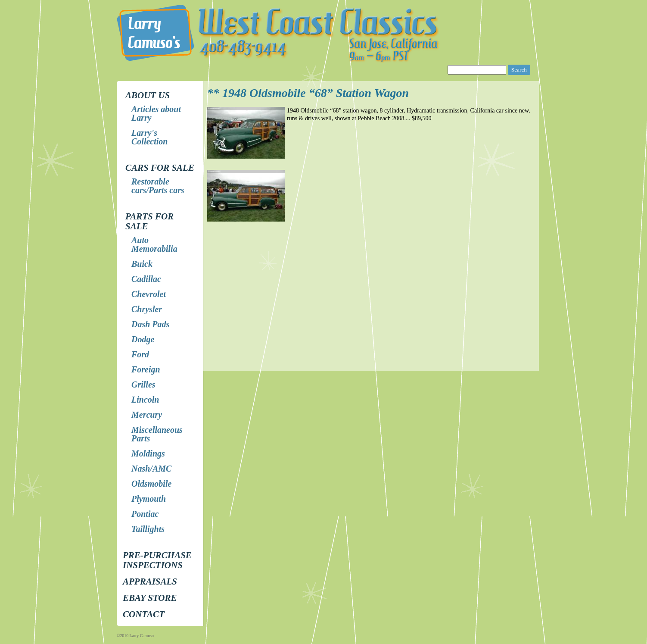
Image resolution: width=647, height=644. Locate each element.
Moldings (148, 453)
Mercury (147, 415)
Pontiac (145, 514)
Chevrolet (149, 294)
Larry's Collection (149, 137)
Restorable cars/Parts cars (158, 186)
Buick (142, 264)
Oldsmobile (151, 484)
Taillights (148, 529)
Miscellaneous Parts (157, 434)
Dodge (143, 339)
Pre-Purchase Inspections (157, 560)
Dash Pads (150, 324)
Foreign (146, 369)
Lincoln (145, 400)
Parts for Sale (149, 221)
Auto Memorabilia (154, 244)
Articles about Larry (156, 113)
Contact (144, 614)
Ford (140, 354)
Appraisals (150, 581)
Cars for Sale (160, 168)
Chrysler (147, 309)
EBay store (150, 598)
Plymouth (149, 499)
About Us (148, 95)
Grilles (143, 385)
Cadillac (146, 279)
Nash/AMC (151, 469)
